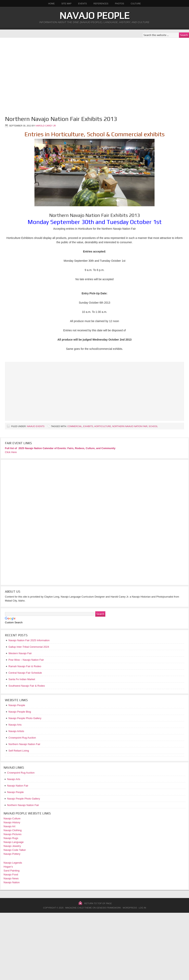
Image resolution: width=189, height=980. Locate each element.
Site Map (66, 4)
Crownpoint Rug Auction (21, 773)
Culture (134, 4)
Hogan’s (8, 867)
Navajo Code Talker (15, 850)
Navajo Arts (14, 779)
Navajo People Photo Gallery (24, 799)
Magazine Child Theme (79, 908)
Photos (120, 4)
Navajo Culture (12, 818)
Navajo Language (14, 842)
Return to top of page (98, 903)
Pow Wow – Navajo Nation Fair (26, 660)
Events (82, 4)
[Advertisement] (37, 75)
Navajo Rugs (11, 838)
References (101, 4)
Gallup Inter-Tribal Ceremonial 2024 (29, 647)
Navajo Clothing (13, 830)
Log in (142, 908)
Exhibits (88, 426)
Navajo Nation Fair (18, 786)
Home (51, 4)
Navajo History (12, 822)
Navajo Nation (12, 882)
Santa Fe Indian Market (22, 679)
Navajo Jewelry (12, 846)
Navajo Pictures (13, 834)
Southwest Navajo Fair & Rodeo (27, 686)
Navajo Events (36, 426)
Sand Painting (12, 871)
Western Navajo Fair (20, 653)
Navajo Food (11, 875)
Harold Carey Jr (46, 126)
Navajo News (11, 878)
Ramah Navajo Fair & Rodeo (25, 666)
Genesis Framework (109, 908)
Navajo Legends (13, 863)
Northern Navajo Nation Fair (130, 426)
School (153, 426)
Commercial (75, 426)
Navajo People (94, 16)
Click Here (11, 452)
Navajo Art (9, 826)
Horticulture (103, 426)
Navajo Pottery (12, 854)
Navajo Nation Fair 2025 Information (29, 640)
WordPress (130, 908)
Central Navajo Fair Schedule (25, 673)
